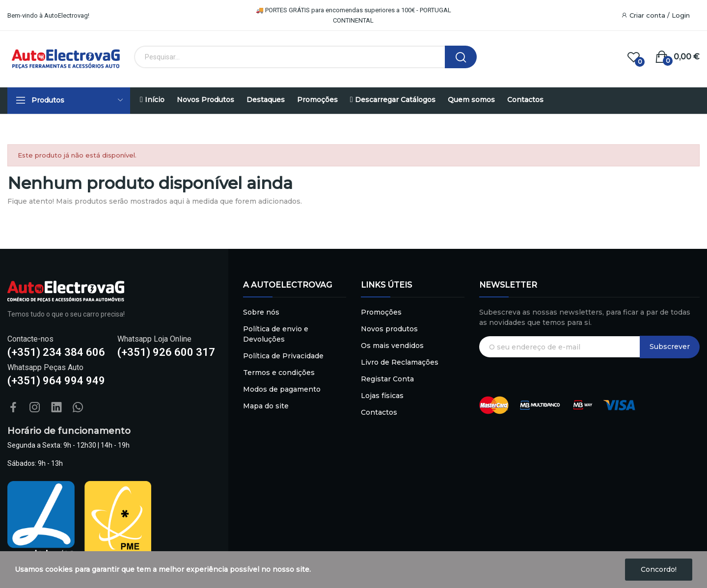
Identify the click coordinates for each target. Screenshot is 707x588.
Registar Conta (387, 379)
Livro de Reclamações (400, 362)
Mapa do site (266, 406)
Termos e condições (279, 373)
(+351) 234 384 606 (56, 352)
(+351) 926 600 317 (166, 352)
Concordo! (659, 569)
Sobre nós (261, 312)
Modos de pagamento (282, 389)
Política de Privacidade (283, 356)
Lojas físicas (382, 396)
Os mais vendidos (392, 346)
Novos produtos (389, 329)
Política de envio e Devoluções (276, 334)
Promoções (381, 312)
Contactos (379, 412)
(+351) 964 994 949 (56, 381)
